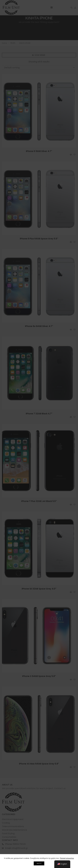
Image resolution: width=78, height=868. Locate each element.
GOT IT (39, 863)
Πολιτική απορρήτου (67, 858)
